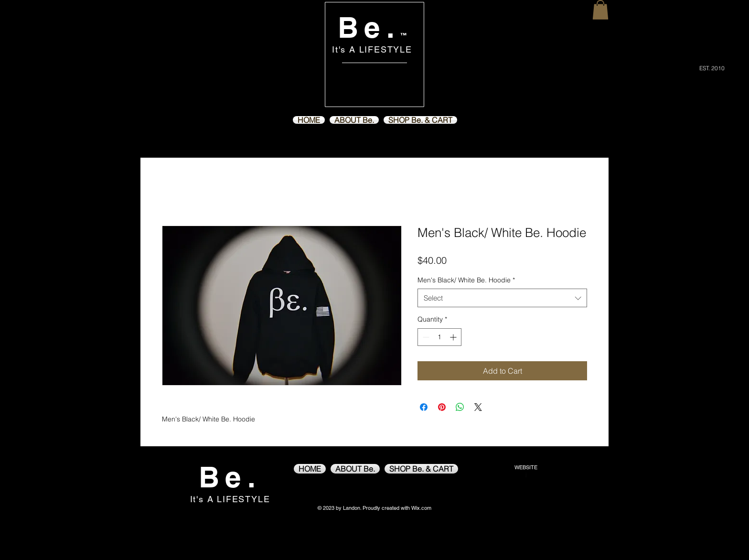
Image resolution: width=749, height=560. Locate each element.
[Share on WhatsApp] (460, 407)
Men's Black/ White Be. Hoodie (466, 280)
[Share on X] (478, 407)
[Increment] (454, 337)
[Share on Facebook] (424, 407)
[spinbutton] (439, 337)
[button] (600, 10)
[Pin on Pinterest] (442, 407)
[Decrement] (425, 337)
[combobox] (502, 298)
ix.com (424, 508)
